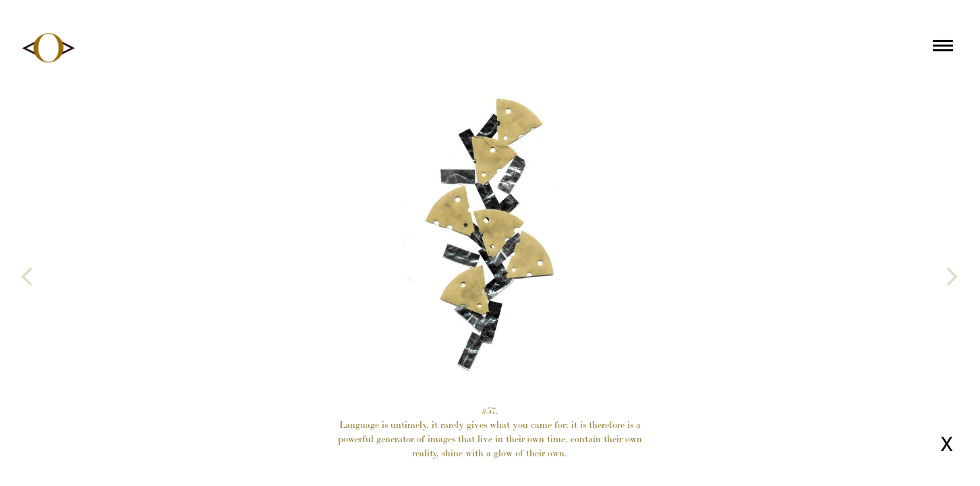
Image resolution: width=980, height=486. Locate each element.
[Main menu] (943, 48)
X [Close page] (947, 444)
